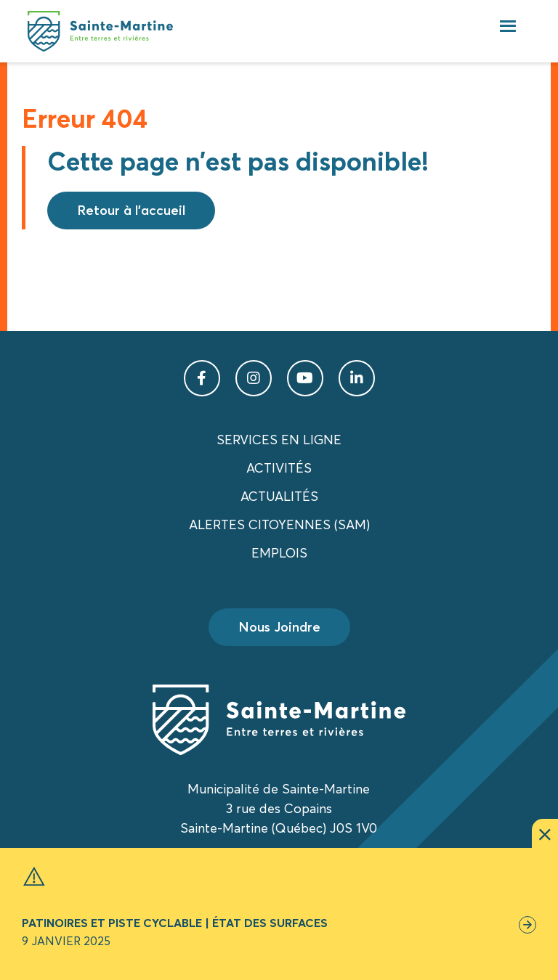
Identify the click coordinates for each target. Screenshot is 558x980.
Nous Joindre (279, 627)
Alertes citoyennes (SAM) (279, 524)
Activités (279, 468)
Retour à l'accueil (131, 210)
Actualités (279, 496)
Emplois (279, 553)
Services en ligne (279, 440)
